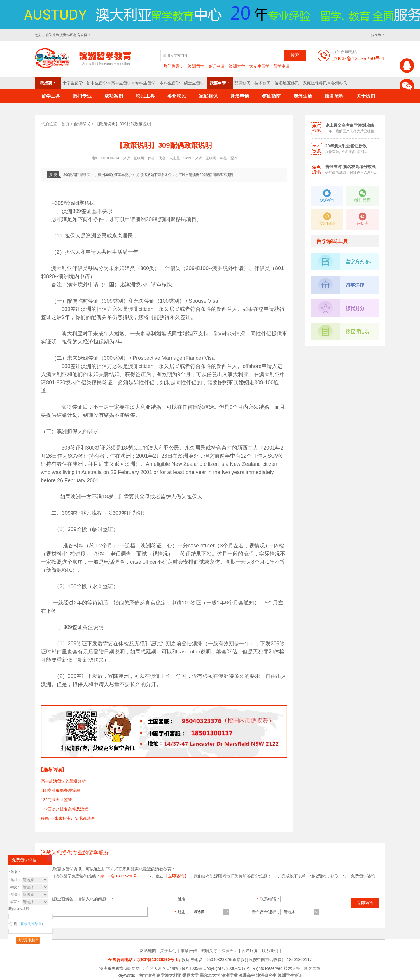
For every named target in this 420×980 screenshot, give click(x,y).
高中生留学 (121, 83)
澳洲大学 (237, 66)
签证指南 (271, 96)
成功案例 (114, 96)
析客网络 (312, 968)
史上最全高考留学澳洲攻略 (350, 125)
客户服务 (250, 951)
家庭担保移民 (315, 83)
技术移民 (262, 83)
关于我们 (366, 96)
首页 (65, 124)
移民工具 (145, 96)
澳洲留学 (196, 66)
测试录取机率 (28, 940)
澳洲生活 (303, 96)
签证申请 (216, 66)
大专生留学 (259, 66)
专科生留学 (145, 83)
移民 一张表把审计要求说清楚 (68, 818)
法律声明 (230, 951)
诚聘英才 (209, 951)
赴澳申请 (240, 96)
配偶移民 (242, 83)
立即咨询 (365, 903)
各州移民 (339, 83)
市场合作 (189, 951)
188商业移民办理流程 (61, 790)
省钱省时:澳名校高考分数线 (350, 167)
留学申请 (281, 66)
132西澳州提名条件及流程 (65, 809)
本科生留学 (170, 83)
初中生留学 (97, 83)
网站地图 (148, 951)
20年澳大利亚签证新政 (346, 146)
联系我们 (270, 951)
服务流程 (334, 96)
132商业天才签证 (56, 800)
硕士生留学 (194, 83)
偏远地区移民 (287, 83)
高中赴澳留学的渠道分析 (63, 781)
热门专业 (82, 96)
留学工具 (51, 96)
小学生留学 (73, 83)
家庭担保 (208, 96)
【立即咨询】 (176, 876)
